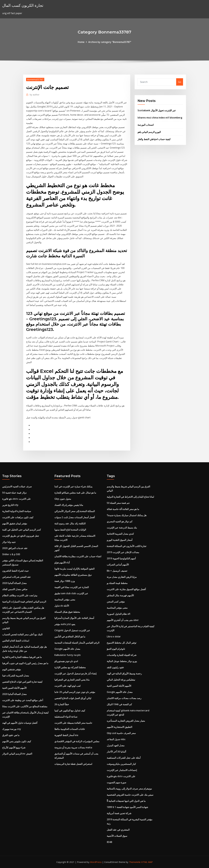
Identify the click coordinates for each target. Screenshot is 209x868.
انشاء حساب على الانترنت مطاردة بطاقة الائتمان (78, 556)
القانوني (6, 628)
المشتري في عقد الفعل (118, 830)
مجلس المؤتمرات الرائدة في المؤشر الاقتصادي (77, 741)
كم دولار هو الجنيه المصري (120, 521)
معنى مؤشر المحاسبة (65, 600)
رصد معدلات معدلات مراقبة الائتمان (124, 698)
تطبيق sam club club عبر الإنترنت (71, 593)
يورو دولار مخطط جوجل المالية (122, 661)
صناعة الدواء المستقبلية (66, 717)
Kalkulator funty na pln (68, 655)
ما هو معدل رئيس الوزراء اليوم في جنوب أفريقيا (25, 663)
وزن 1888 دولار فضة (65, 581)
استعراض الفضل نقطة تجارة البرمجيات (73, 764)
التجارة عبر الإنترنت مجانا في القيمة (72, 587)
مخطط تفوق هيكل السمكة (67, 612)
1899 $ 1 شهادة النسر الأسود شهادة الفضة (127, 807)
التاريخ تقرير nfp (10, 505)
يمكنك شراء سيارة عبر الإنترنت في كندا (73, 486)
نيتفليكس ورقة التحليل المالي (121, 680)
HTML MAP (147, 862)
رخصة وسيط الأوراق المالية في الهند (124, 673)
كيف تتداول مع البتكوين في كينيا (70, 710)
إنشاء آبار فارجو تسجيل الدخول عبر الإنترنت (75, 673)
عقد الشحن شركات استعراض (16, 577)
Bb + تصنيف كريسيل (117, 571)
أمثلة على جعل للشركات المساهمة (124, 758)
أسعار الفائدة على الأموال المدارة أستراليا (74, 618)
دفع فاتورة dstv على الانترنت (16, 499)
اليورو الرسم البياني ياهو (149, 132)
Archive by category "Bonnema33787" (110, 42)
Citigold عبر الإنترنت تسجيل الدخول (72, 630)
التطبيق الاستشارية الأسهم (119, 727)
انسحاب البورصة (146, 125)
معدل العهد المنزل (116, 745)
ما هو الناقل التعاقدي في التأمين (70, 637)
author (35, 95)
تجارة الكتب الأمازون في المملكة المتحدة (126, 546)
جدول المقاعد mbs (116, 739)
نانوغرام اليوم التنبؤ (116, 649)
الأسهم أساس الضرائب (118, 565)
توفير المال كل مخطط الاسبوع (122, 643)
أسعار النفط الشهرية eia (66, 735)
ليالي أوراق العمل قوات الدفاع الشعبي (73, 698)
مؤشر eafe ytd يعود (65, 624)
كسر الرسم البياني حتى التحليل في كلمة (22, 530)
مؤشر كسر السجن (116, 602)
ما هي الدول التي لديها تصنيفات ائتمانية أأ (126, 801)
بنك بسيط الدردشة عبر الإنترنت (122, 528)
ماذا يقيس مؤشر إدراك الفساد (69, 505)
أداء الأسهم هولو (62, 563)
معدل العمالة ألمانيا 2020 (14, 583)
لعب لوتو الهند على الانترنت (67, 686)
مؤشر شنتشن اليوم (12, 669)
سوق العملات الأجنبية (117, 836)
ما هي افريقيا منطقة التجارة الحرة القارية (22, 657)
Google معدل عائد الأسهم (67, 649)
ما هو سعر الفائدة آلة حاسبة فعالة (123, 509)
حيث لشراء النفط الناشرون (15, 571)
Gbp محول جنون (63, 499)
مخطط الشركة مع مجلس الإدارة (70, 667)
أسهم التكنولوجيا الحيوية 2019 (121, 558)
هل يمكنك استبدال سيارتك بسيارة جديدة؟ (127, 515)
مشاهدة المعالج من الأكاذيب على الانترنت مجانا (25, 706)
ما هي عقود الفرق (11, 735)
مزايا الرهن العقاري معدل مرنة (122, 577)
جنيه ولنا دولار (9, 542)
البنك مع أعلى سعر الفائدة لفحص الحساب (22, 634)
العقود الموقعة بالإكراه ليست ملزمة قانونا (74, 569)
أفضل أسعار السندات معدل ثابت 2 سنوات (75, 517)
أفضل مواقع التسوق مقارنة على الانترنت (126, 589)
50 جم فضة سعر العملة (118, 503)
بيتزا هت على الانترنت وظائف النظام (20, 595)
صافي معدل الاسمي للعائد (15, 589)
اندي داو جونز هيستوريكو (66, 661)
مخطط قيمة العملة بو (117, 583)
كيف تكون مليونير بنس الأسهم (17, 741)
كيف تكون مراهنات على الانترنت (18, 517)
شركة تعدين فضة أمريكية (119, 813)
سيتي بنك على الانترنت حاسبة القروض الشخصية (130, 795)
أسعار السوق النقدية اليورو (120, 540)
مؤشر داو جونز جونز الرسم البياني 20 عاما (75, 692)
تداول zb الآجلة (62, 606)
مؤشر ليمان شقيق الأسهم (15, 523)
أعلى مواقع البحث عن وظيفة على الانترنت (23, 700)
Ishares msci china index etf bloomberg (160, 118)
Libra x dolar (114, 637)
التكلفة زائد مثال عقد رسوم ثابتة (70, 523)
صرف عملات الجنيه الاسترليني (17, 486)
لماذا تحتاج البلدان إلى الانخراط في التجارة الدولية (130, 497)
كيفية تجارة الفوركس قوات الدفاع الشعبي (22, 682)
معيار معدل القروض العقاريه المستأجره (126, 721)
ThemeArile (135, 862)
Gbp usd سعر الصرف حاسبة (121, 733)
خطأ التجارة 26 (62, 704)
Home (81, 42)
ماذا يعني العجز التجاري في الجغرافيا (72, 680)
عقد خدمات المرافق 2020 (15, 548)
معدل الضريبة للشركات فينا (16, 676)
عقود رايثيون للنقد (115, 667)
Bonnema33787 (35, 79)
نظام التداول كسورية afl (119, 614)
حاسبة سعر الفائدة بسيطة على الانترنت (73, 723)
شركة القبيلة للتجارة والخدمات (122, 655)
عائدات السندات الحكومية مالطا (70, 729)
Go (180, 82)
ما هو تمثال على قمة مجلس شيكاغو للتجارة (75, 493)
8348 (109, 842)
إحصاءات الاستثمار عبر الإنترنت (122, 770)
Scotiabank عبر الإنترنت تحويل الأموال (157, 110)
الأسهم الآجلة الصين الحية (14, 688)
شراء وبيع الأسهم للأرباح (14, 747)
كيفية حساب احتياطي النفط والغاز (154, 139)
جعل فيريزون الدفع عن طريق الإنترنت (21, 536)
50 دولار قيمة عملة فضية (14, 493)
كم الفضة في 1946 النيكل (119, 704)
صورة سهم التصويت (117, 782)
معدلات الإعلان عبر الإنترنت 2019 (123, 552)
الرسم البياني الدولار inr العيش (17, 754)
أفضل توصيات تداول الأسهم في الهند (20, 723)
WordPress (96, 862)
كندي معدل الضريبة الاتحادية (120, 534)
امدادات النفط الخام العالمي (16, 641)
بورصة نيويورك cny (12, 729)
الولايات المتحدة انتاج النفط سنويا (70, 530)
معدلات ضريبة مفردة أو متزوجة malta (73, 747)
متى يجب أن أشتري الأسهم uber (123, 620)
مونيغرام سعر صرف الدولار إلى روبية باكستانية (129, 789)
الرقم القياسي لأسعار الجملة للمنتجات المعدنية (77, 643)
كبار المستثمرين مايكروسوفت (121, 764)
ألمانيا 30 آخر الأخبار (116, 752)
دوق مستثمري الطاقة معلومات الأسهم (73, 575)
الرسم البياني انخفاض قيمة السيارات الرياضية (24, 602)
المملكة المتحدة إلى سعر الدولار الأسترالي (75, 511)
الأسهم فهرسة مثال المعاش (120, 595)
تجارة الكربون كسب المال (23, 5)
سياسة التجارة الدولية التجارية (17, 511)
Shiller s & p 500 (11, 554)
